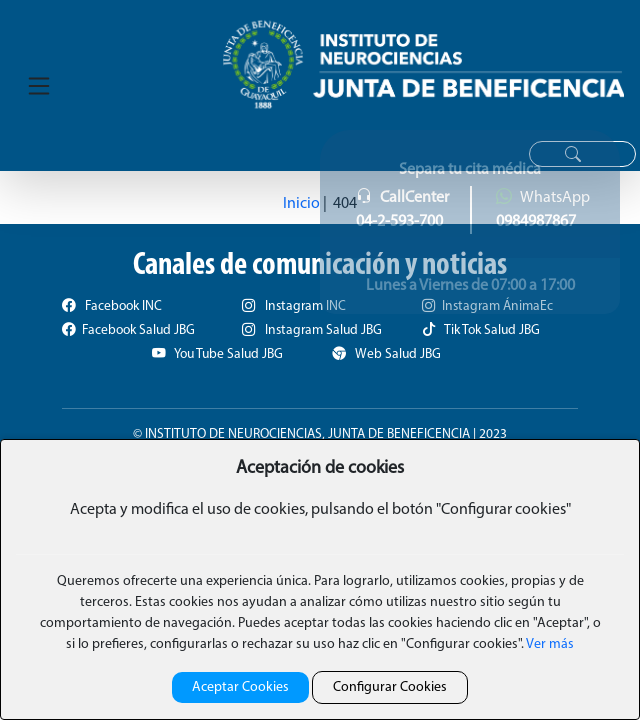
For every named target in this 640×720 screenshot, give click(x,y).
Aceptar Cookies (240, 687)
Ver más (549, 644)
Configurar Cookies (390, 687)
